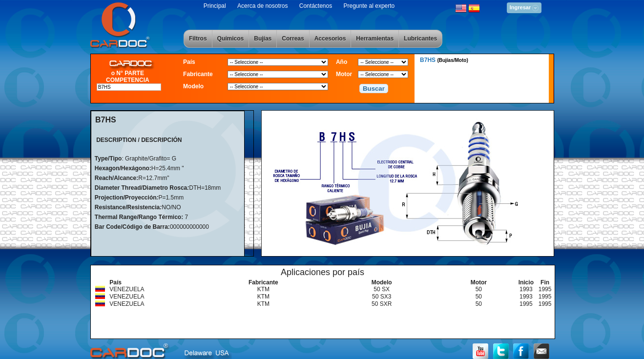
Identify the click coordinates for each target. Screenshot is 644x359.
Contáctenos (316, 6)
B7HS (444, 60)
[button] (374, 89)
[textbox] (129, 87)
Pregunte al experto (369, 6)
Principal (215, 6)
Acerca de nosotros (262, 6)
